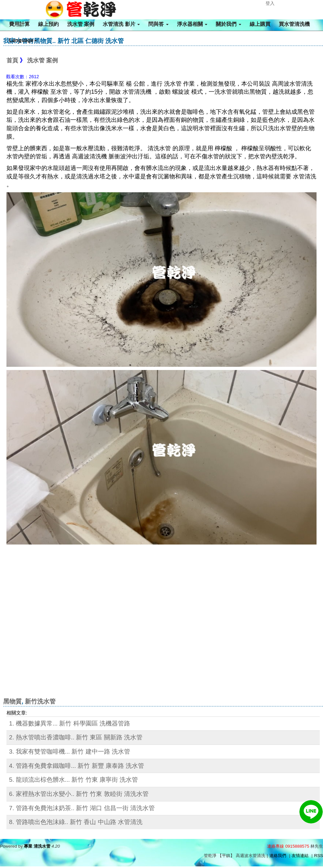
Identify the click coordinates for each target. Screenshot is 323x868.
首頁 (12, 60)
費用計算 (19, 24)
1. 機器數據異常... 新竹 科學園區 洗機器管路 (70, 723)
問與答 (158, 24)
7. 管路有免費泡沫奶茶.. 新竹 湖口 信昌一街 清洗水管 (82, 808)
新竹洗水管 (40, 701)
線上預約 (48, 24)
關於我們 (228, 24)
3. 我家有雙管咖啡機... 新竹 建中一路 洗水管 (70, 752)
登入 (270, 3)
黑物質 (12, 701)
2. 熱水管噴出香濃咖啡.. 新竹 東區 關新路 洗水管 (76, 737)
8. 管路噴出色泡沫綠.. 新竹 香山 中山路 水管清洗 (76, 822)
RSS (319, 856)
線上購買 (260, 24)
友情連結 (300, 856)
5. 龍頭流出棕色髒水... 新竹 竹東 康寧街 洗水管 (73, 780)
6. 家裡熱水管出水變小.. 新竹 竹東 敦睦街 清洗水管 (79, 794)
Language (23, 40)
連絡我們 (278, 856)
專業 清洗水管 (37, 846)
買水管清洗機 (294, 24)
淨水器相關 (192, 24)
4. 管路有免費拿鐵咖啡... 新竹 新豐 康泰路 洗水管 (77, 766)
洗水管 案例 (81, 24)
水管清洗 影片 (121, 24)
